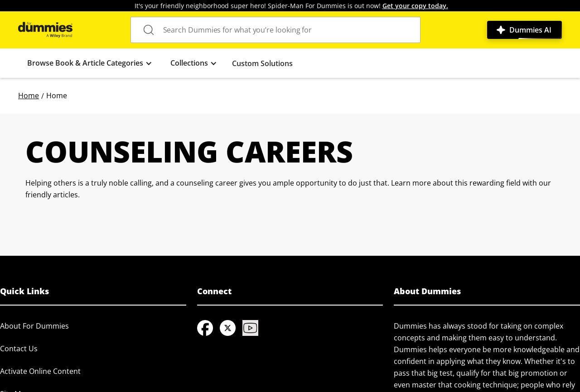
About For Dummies (34, 326)
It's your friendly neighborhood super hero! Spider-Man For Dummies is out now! (291, 6)
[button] (90, 63)
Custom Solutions (262, 63)
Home (29, 96)
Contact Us (19, 349)
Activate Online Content (40, 371)
